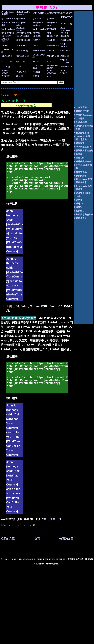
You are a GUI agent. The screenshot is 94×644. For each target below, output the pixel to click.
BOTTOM (51, 29)
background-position (38, 24)
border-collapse (8, 29)
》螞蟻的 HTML (82, 111)
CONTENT (7, 36)
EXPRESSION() (24, 40)
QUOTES (21, 61)
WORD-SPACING (51, 72)
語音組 (20, 76)
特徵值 (36, 76)
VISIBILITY (66, 67)
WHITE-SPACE (5, 72)
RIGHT (36, 61)
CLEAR (36, 33)
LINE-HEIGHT (65, 45)
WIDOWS (21, 72)
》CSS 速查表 (80, 107)
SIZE (49, 61)
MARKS (50, 51)
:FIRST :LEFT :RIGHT (23, 13)
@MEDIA (37, 18)
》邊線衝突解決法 (82, 161)
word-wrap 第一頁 (13, 101)
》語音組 (78, 154)
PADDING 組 (53, 56)
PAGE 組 (64, 56)
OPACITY (65, 51)
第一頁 (48, 519)
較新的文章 (8, 539)
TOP (18, 67)
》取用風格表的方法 (83, 215)
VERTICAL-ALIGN (52, 67)
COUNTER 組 (23, 36)
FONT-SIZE (66, 40)
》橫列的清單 (80, 176)
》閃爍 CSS (79, 158)
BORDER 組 (66, 24)
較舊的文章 (66, 539)
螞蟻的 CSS (47, 7)
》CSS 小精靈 (80, 122)
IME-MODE (22, 45)
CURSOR (37, 36)
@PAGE (50, 18)
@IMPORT (22, 18)
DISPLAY (65, 36)
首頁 (37, 539)
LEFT (35, 45)
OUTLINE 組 (23, 56)
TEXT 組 (6, 67)
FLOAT (36, 40)
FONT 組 (51, 40)
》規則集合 (79, 211)
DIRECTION (52, 36)
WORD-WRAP (64, 72)
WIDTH (36, 72)
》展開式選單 (80, 172)
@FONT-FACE (8, 18)
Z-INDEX (6, 76)
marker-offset (39, 51)
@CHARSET (66, 13)
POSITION (7, 61)
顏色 (49, 76)
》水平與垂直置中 (82, 147)
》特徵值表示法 (81, 218)
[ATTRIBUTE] (53, 13)
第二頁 (57, 519)
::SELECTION (39, 13)
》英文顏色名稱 (81, 133)
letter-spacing (52, 45)
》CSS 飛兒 (79, 119)
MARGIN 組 (22, 51)
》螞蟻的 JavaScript (83, 115)
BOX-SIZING (8, 33)
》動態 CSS (79, 204)
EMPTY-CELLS (5, 40)
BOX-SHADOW (65, 29)
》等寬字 (78, 207)
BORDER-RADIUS (21, 29)
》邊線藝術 (79, 143)
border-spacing (39, 29)
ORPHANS (7, 56)
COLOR (64, 33)
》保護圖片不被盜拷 (83, 151)
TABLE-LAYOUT (65, 61)
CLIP (49, 33)
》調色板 (78, 200)
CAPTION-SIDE (24, 33)
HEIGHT (6, 45)
